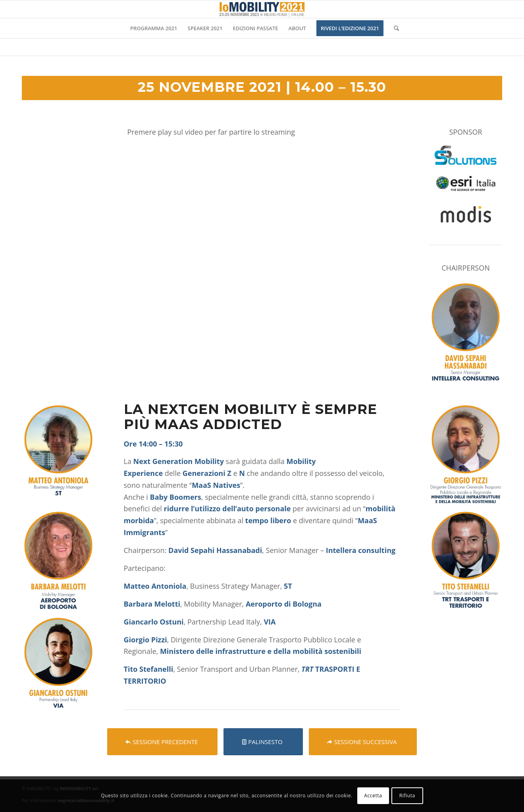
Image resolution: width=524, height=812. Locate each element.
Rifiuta (407, 796)
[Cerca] (394, 28)
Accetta (373, 796)
